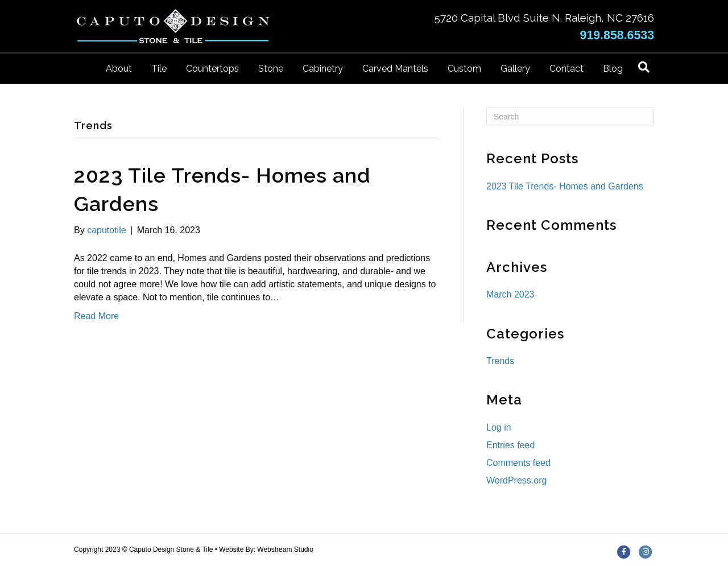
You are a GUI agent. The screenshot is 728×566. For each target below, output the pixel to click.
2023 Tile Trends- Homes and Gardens (565, 186)
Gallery (515, 69)
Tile (159, 69)
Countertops (212, 69)
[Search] (644, 67)
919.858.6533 (617, 35)
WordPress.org (516, 480)
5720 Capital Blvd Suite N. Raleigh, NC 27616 (544, 18)
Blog (613, 69)
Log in (499, 427)
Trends (500, 361)
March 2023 (510, 294)
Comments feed (518, 463)
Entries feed (510, 445)
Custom (464, 69)
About (119, 69)
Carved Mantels (395, 69)
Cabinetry (323, 69)
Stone (271, 69)
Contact (566, 69)
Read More (96, 316)
